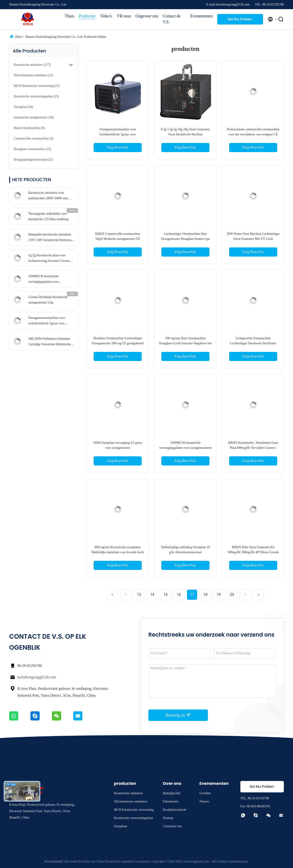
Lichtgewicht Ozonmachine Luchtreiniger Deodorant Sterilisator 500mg (253, 343)
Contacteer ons (172, 826)
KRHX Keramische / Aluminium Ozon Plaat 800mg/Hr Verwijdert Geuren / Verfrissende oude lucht (253, 448)
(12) (34, 75)
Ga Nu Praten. (240, 19)
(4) (34, 138)
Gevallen (205, 793)
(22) (33, 160)
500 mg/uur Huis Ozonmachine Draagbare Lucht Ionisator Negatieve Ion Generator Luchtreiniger (185, 343)
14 (152, 595)
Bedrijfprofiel (172, 793)
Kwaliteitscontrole (175, 810)
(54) (23, 107)
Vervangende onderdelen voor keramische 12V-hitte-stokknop (49, 216)
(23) (36, 96)
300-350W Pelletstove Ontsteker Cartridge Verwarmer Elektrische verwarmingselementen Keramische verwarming (51, 342)
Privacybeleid (53, 861)
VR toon (124, 16)
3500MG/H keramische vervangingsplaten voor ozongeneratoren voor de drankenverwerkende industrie (48, 279)
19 (219, 595)
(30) (34, 117)
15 (165, 595)
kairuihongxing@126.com (37, 677)
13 (139, 595)
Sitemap (168, 818)
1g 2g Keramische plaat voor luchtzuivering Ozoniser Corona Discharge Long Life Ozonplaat (49, 259)
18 (205, 595)
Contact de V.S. (172, 19)
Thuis (69, 16)
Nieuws (204, 801)
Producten (87, 16)
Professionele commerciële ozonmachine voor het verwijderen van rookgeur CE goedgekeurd (253, 134)
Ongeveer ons (147, 16)
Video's (106, 16)
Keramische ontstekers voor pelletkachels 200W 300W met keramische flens (48, 196)
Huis (18, 37)
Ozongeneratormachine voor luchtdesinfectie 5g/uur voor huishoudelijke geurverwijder (47, 321)
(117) (32, 65)
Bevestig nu (178, 715)
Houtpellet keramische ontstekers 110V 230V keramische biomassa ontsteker (50, 238)
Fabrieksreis (171, 801)
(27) (37, 86)
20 (232, 595)
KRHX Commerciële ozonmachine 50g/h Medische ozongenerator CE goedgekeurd (118, 239)
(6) (29, 128)
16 (179, 595)
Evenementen (201, 16)
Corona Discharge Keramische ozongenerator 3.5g (48, 300)
